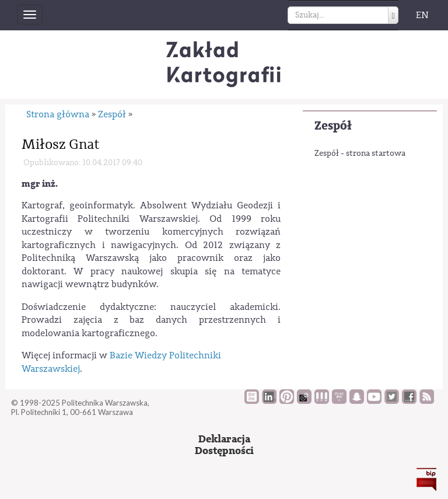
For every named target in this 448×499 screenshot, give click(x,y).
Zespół (333, 126)
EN (422, 15)
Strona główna (58, 114)
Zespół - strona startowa (360, 153)
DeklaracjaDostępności (224, 445)
